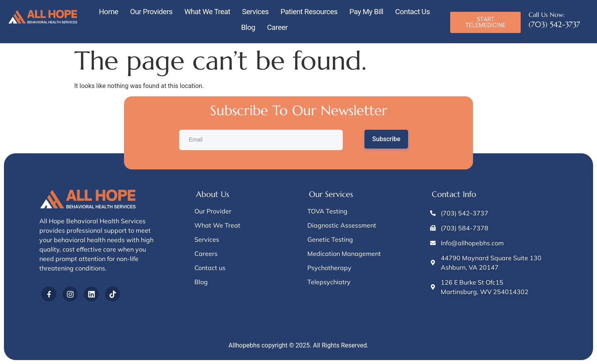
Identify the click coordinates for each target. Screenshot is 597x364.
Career (277, 27)
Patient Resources (309, 12)
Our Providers (151, 12)
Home (108, 12)
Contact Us (412, 12)
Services (255, 12)
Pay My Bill (366, 12)
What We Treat (207, 12)
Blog (248, 27)
